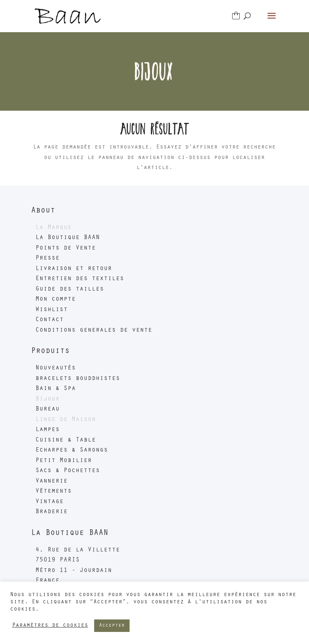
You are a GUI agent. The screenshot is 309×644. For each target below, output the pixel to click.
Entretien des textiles (80, 279)
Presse (47, 258)
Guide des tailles (70, 289)
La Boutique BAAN (68, 238)
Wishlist (51, 310)
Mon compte (56, 299)
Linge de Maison (66, 420)
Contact (49, 320)
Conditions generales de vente (94, 330)
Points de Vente (66, 248)
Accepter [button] (112, 626)
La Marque (54, 228)
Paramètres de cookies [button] (50, 626)
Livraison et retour (74, 269)
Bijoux (47, 399)
